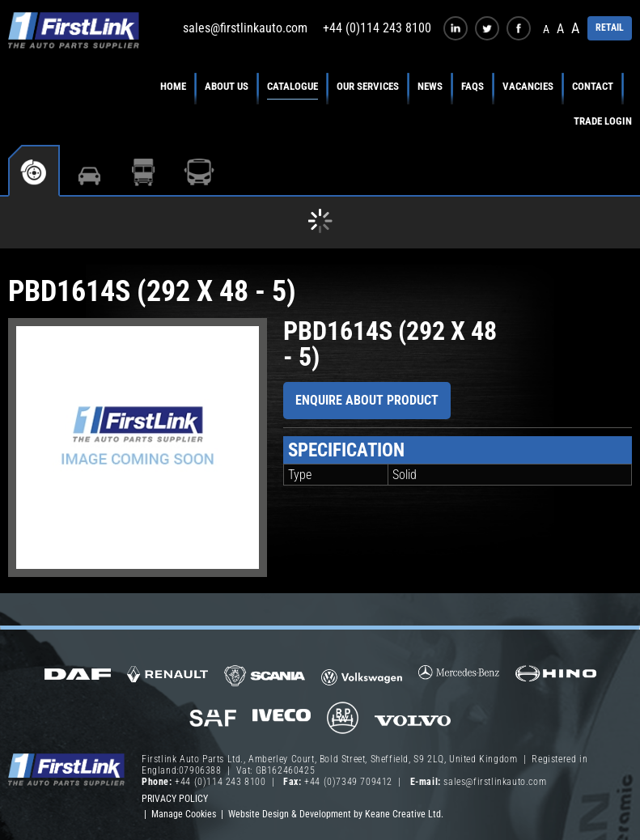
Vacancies (528, 86)
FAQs (473, 86)
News (430, 86)
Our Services (368, 86)
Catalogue (292, 86)
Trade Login (603, 121)
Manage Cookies (184, 814)
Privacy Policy (175, 799)
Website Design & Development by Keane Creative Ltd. (336, 814)
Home (173, 86)
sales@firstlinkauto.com (245, 28)
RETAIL (610, 28)
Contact (593, 86)
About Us (227, 86)
